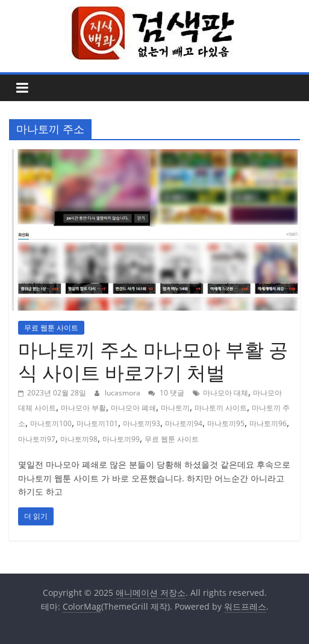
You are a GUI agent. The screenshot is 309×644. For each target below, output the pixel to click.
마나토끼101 (97, 423)
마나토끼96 (268, 423)
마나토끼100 (51, 423)
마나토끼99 (121, 439)
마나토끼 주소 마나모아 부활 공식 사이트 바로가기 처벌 (153, 361)
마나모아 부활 (83, 408)
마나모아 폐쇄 (133, 408)
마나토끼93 (142, 423)
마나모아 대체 (226, 393)
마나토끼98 (79, 439)
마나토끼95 (226, 423)
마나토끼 (175, 408)
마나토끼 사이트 (221, 408)
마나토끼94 (184, 423)
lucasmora (123, 393)
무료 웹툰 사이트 (51, 328)
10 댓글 (166, 393)
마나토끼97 (37, 439)
